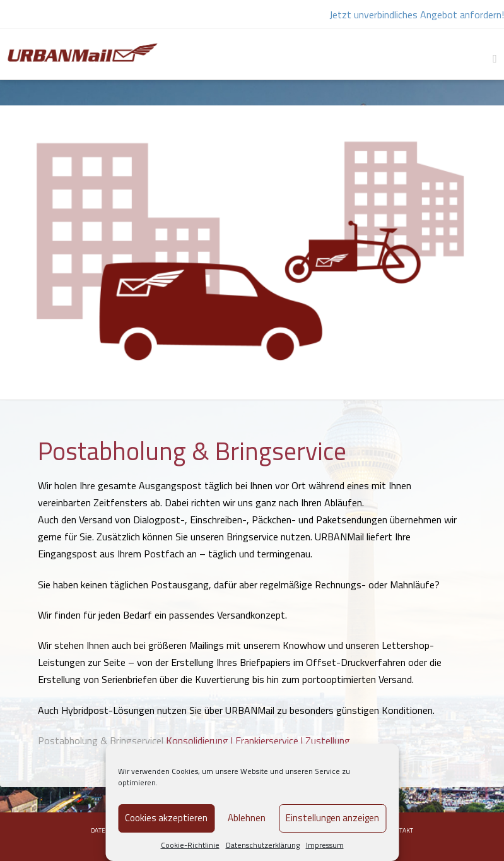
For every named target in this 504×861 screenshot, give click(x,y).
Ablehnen (247, 818)
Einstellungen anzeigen (332, 818)
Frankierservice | (270, 740)
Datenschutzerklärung (263, 845)
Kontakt (400, 830)
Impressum (325, 845)
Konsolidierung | (201, 740)
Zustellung (328, 740)
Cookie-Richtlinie (190, 845)
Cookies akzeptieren (166, 818)
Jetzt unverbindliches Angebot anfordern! (417, 15)
